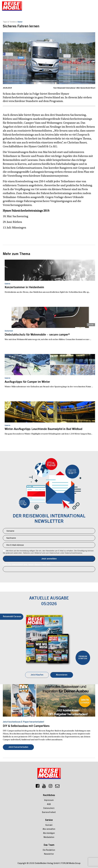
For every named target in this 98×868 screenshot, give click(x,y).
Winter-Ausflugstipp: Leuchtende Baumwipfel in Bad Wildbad (43, 429)
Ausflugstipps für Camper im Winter (27, 382)
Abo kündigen (49, 833)
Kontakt (49, 825)
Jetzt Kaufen (37, 675)
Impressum (49, 800)
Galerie (7, 284)
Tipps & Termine (9, 22)
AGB (49, 804)
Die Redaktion (49, 850)
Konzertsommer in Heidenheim (24, 288)
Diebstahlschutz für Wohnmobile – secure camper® (37, 335)
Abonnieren (62, 675)
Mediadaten (49, 837)
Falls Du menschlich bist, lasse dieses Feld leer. (27, 565)
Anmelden (49, 559)
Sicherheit (9, 331)
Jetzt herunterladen (18, 747)
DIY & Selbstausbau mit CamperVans (26, 726)
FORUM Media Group (71, 863)
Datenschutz (49, 808)
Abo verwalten (49, 829)
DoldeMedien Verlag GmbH (47, 863)
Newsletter (49, 854)
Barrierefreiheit (49, 812)
